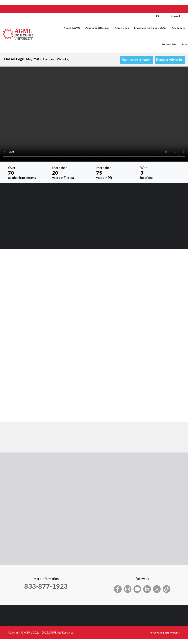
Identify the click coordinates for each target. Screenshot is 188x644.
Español (175, 16)
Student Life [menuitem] (169, 44)
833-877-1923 (46, 586)
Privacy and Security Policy (165, 633)
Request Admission (170, 60)
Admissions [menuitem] (122, 28)
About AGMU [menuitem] (72, 28)
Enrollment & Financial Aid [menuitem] (150, 28)
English (165, 16)
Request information (137, 60)
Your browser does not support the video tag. (94, 114)
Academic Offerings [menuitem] (97, 28)
